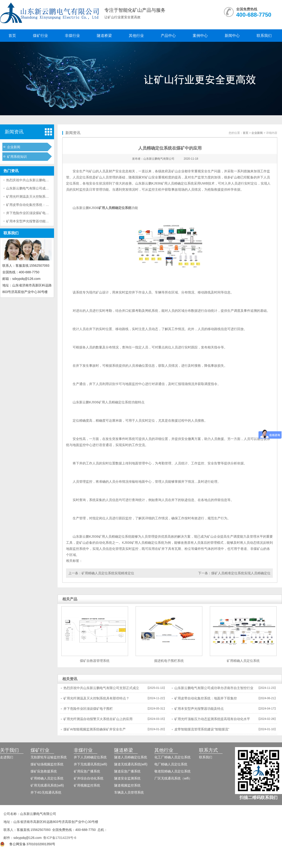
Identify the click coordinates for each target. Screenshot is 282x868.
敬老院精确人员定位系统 (172, 771)
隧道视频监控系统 (127, 785)
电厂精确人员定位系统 (171, 764)
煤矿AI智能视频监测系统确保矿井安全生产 (95, 729)
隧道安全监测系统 (127, 778)
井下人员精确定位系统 (90, 757)
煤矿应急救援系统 (44, 771)
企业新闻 (14, 147)
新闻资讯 (14, 132)
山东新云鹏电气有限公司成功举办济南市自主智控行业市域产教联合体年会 (214, 689)
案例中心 (200, 36)
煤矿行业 (40, 36)
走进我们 (7, 757)
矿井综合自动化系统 (89, 778)
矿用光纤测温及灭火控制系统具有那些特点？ (39, 197)
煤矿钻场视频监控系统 (47, 764)
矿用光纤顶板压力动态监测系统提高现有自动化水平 (212, 719)
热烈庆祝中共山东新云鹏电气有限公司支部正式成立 (44, 180)
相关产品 (70, 599)
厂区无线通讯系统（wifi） (173, 778)
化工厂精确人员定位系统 (172, 757)
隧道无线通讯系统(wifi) (131, 764)
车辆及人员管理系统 (129, 792)
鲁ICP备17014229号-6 (60, 838)
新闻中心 (232, 36)
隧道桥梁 (104, 36)
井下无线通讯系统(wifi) (90, 764)
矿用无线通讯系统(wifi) (47, 785)
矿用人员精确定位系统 (115, 208)
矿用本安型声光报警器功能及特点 (31, 221)
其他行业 (136, 36)
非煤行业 (72, 36)
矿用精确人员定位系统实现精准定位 (108, 573)
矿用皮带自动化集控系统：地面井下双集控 (37, 205)
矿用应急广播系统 (87, 771)
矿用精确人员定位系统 (47, 778)
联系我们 (264, 36)
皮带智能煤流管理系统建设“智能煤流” (202, 729)
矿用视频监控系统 (87, 785)
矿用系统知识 (17, 157)
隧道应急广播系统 (127, 771)
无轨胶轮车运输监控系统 (49, 757)
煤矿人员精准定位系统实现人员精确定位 (241, 573)
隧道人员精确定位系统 (131, 757)
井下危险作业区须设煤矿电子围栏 (31, 213)
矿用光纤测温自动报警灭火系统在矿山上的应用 (98, 719)
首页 (12, 36)
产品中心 (168, 36)
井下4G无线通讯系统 (46, 792)
